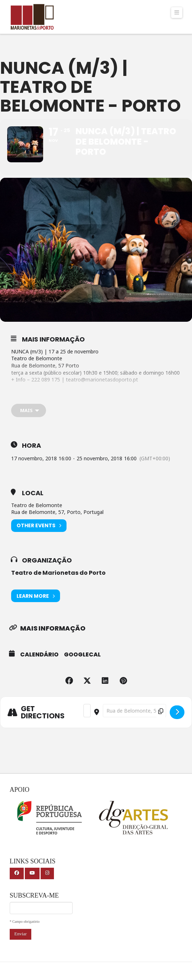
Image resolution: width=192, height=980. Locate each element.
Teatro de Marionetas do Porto (58, 573)
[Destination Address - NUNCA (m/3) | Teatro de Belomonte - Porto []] (134, 711)
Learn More (36, 596)
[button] (177, 13)
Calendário (39, 655)
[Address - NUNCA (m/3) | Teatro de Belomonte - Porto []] (87, 711)
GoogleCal (82, 655)
